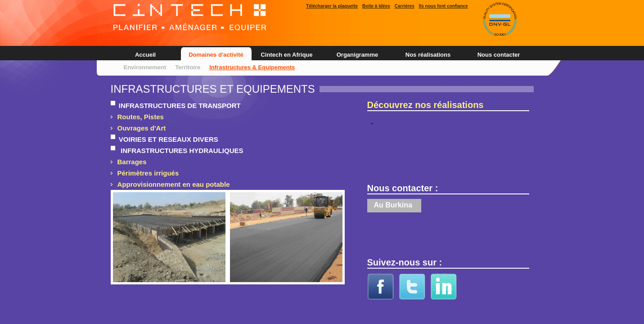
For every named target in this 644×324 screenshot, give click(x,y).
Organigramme (357, 55)
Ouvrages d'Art (142, 128)
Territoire (188, 67)
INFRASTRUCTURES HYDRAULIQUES (179, 151)
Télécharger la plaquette (332, 6)
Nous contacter (499, 55)
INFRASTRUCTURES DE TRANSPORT (178, 106)
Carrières (405, 6)
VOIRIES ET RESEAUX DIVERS (167, 139)
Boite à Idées (376, 6)
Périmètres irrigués (148, 173)
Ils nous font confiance (444, 6)
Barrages (132, 162)
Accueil (145, 55)
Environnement (145, 67)
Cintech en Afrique (286, 55)
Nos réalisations (428, 55)
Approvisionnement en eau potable (174, 184)
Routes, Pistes (141, 117)
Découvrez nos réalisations (426, 105)
